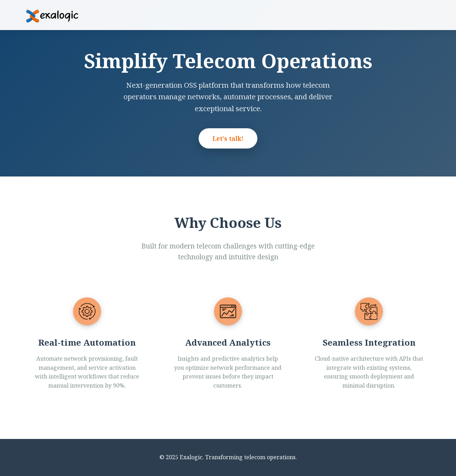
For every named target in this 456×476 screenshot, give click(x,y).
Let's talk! (228, 138)
